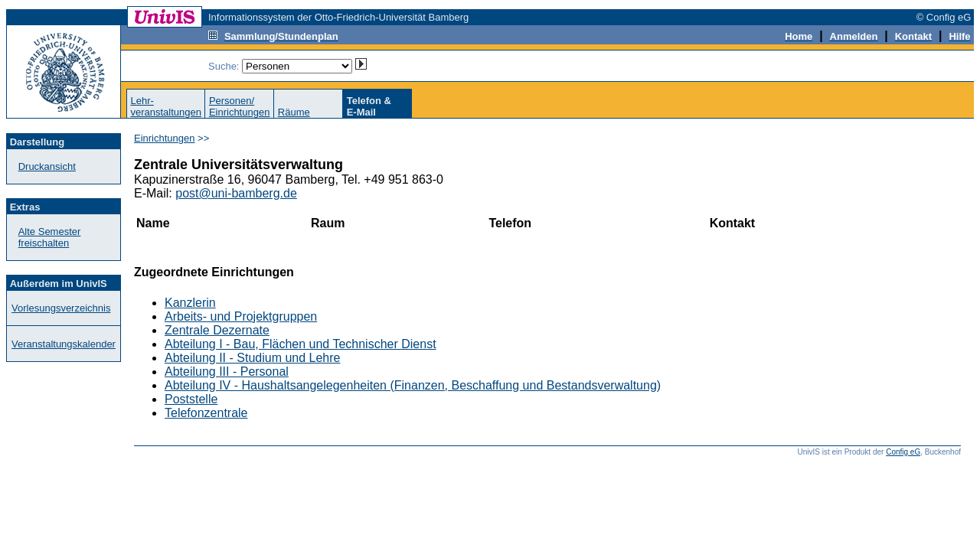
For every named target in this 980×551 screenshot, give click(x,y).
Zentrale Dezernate (217, 330)
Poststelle (191, 399)
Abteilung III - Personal (227, 372)
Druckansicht (47, 166)
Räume (294, 112)
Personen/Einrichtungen (240, 106)
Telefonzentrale (206, 413)
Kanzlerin (190, 303)
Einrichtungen (165, 138)
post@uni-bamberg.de (236, 193)
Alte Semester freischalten (50, 237)
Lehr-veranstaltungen (166, 106)
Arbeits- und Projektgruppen (241, 316)
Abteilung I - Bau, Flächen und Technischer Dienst (301, 344)
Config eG (903, 452)
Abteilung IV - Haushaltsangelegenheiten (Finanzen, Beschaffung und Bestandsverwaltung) (413, 385)
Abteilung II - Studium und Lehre (252, 358)
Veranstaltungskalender (64, 344)
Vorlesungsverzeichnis (61, 308)
